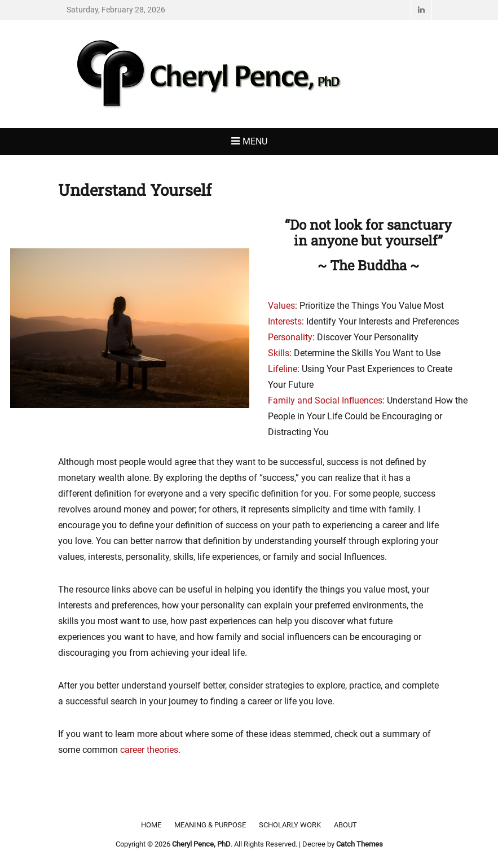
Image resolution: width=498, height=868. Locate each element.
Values (281, 306)
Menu (255, 141)
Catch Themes (360, 844)
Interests (285, 321)
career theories (149, 750)
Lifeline (283, 369)
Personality (290, 337)
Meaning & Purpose (210, 825)
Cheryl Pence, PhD (201, 844)
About (345, 825)
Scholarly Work (290, 825)
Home (151, 825)
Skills (279, 353)
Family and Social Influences (325, 400)
